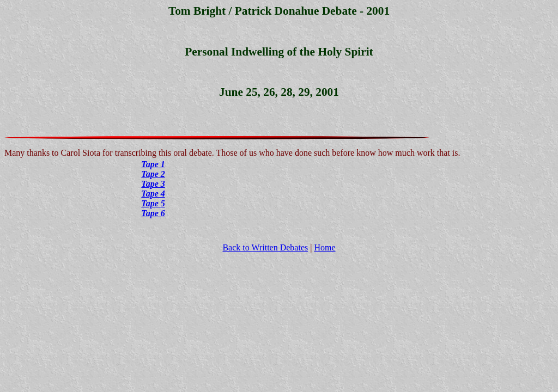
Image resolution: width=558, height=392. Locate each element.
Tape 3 (153, 184)
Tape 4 (153, 194)
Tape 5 (153, 203)
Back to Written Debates (265, 247)
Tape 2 (153, 174)
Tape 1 (153, 164)
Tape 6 (153, 213)
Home (325, 247)
